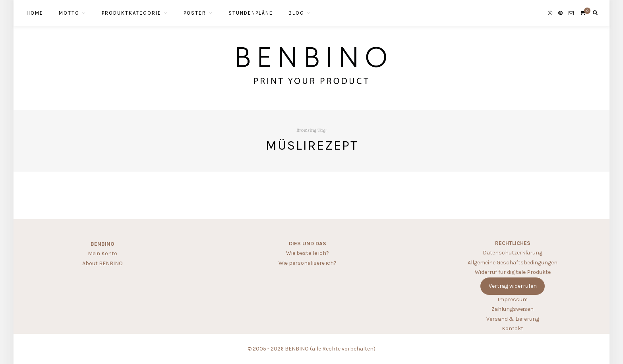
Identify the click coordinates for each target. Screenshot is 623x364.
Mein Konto (103, 253)
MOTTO (69, 13)
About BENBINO (103, 263)
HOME (35, 13)
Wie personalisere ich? (308, 263)
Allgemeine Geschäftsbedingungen (513, 263)
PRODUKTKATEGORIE (132, 13)
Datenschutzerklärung (513, 253)
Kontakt (513, 328)
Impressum (513, 299)
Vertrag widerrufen (513, 286)
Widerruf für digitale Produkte (513, 272)
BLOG (296, 13)
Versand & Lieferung (513, 319)
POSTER (195, 13)
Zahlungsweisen (513, 309)
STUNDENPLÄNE (251, 13)
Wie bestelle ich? (308, 253)
